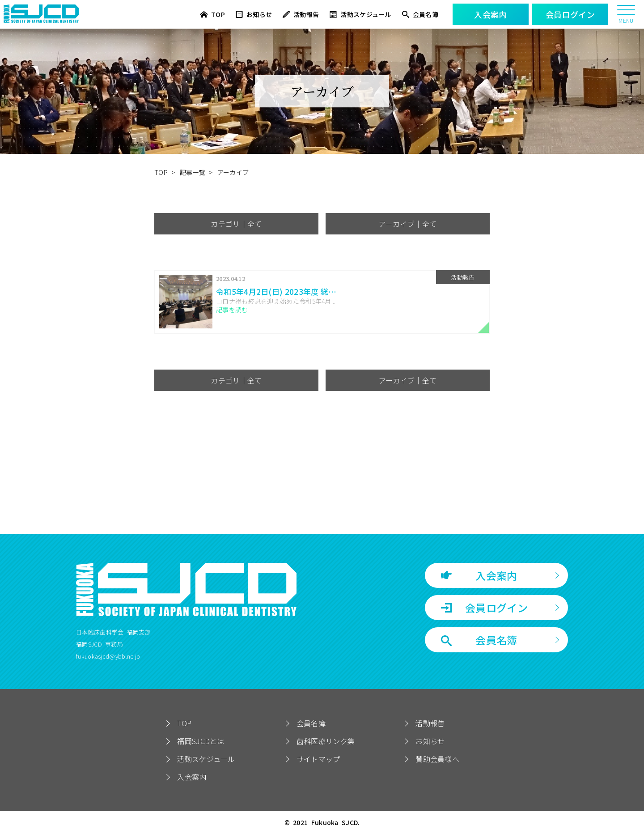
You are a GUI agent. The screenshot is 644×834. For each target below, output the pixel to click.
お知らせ (254, 15)
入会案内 (479, 575)
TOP (213, 15)
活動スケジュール (360, 15)
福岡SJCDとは (201, 741)
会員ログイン (484, 608)
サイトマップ (318, 759)
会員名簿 (420, 15)
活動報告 (301, 15)
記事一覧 (193, 172)
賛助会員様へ (437, 759)
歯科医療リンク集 (326, 741)
